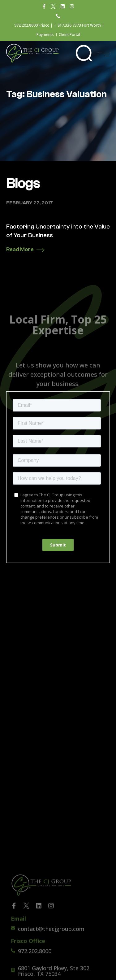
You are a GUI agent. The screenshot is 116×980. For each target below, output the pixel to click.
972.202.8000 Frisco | (33, 25)
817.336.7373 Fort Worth (79, 25)
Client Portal (69, 35)
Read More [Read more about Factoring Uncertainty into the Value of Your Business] (20, 249)
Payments (45, 35)
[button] (84, 53)
